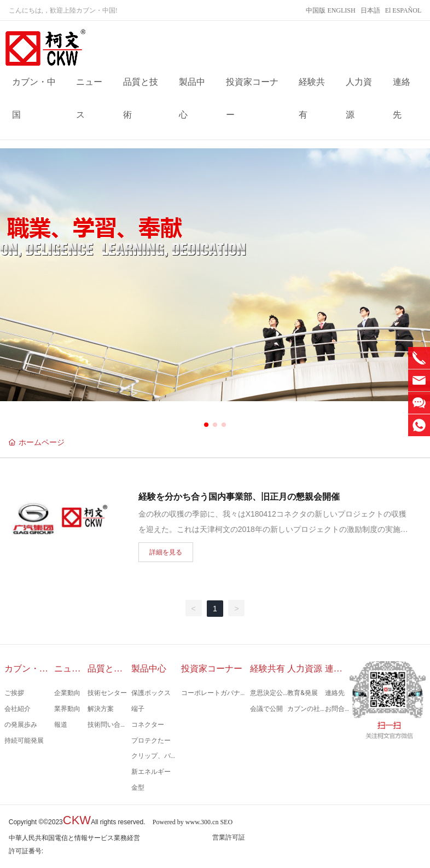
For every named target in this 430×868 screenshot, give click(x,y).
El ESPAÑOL (403, 10)
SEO (226, 822)
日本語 (370, 10)
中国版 (316, 10)
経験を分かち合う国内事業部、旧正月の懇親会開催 (239, 497)
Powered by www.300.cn (186, 822)
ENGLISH (341, 10)
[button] (206, 425)
